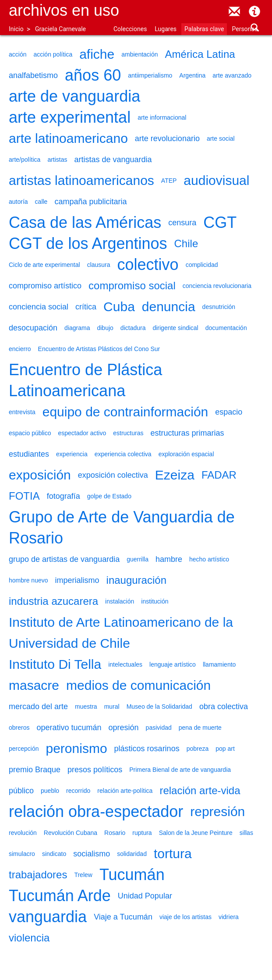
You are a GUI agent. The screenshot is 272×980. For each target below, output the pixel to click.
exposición (40, 475)
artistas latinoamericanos (81, 180)
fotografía (64, 496)
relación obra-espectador (96, 811)
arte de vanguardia (74, 96)
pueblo (50, 791)
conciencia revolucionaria (217, 286)
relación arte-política (125, 791)
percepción (24, 749)
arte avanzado (232, 75)
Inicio (16, 29)
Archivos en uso (64, 10)
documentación (226, 328)
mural (112, 707)
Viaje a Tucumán (123, 917)
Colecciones (130, 29)
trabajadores (38, 875)
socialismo (92, 854)
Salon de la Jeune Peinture (196, 833)
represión (217, 811)
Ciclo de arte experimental (44, 265)
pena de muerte (200, 728)
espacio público (30, 433)
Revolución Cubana (71, 833)
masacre (34, 685)
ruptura (142, 833)
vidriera (229, 917)
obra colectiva (224, 707)
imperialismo (77, 580)
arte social (221, 138)
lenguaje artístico (173, 664)
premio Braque (35, 770)
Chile (186, 243)
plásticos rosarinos (147, 749)
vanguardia (48, 917)
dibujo (105, 328)
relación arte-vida (200, 790)
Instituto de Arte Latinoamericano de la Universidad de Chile (121, 633)
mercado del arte (38, 707)
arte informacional (162, 117)
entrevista (22, 412)
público (21, 791)
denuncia (169, 307)
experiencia (72, 454)
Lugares (166, 29)
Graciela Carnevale (60, 29)
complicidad (202, 265)
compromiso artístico (45, 286)
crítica (86, 307)
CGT (220, 222)
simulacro (22, 854)
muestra (86, 707)
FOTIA (24, 496)
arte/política (25, 160)
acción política (53, 54)
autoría (18, 202)
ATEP (169, 181)
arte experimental (70, 117)
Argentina (192, 75)
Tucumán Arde (60, 896)
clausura (99, 265)
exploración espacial (186, 454)
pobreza (198, 749)
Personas (245, 29)
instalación (120, 601)
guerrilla (138, 559)
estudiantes (29, 454)
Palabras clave (204, 29)
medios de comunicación (138, 685)
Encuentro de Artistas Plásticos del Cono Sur (99, 349)
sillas (246, 833)
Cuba (119, 307)
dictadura (133, 328)
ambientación (140, 54)
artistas (57, 160)
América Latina (200, 54)
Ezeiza (175, 475)
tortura (173, 854)
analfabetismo (33, 75)
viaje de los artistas (185, 917)
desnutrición (219, 307)
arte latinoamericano (68, 138)
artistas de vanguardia (113, 160)
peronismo (77, 748)
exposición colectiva (113, 475)
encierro (20, 349)
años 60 (93, 75)
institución (155, 601)
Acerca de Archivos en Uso (254, 11)
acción (18, 54)
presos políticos (95, 770)
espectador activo (82, 433)
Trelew (83, 875)
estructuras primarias (187, 433)
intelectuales (125, 664)
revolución (23, 833)
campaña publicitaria (90, 202)
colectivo (148, 265)
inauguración (136, 580)
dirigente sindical (175, 328)
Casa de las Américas (85, 222)
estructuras (128, 433)
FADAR (219, 475)
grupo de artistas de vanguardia (64, 559)
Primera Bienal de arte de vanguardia (180, 770)
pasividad (159, 728)
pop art (225, 749)
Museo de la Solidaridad (159, 707)
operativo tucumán (69, 728)
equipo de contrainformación (125, 412)
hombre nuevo (28, 580)
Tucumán (132, 875)
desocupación (33, 328)
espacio (229, 412)
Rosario (115, 833)
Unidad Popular (145, 896)
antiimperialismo (150, 75)
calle (41, 202)
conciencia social (39, 307)
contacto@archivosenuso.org (234, 11)
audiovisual (216, 180)
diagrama (77, 328)
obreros (19, 728)
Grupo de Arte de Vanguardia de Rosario (122, 527)
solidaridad (132, 854)
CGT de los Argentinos (88, 243)
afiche (97, 54)
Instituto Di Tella (55, 664)
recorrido (78, 791)
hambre (169, 559)
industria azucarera (53, 601)
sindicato (54, 854)
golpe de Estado (109, 496)
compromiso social (132, 286)
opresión (124, 728)
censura (182, 223)
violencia (29, 938)
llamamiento (219, 664)
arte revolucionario (167, 138)
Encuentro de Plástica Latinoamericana (85, 380)
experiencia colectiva (123, 454)
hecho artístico (209, 559)
